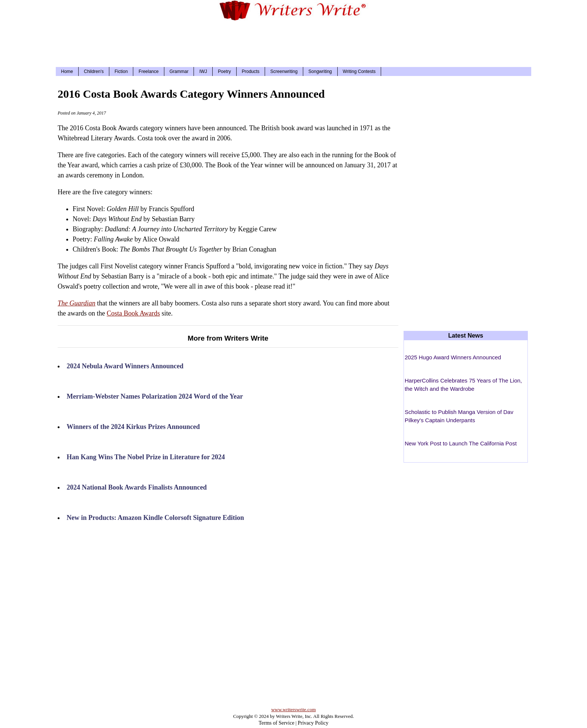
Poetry (224, 71)
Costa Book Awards (133, 313)
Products (251, 71)
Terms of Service (276, 723)
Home (67, 71)
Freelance (148, 71)
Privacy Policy (313, 723)
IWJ (203, 71)
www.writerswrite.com (293, 709)
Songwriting (320, 71)
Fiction (121, 71)
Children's (94, 71)
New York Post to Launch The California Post (461, 443)
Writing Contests (359, 71)
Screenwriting (284, 71)
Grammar (179, 71)
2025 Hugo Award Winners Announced (453, 357)
